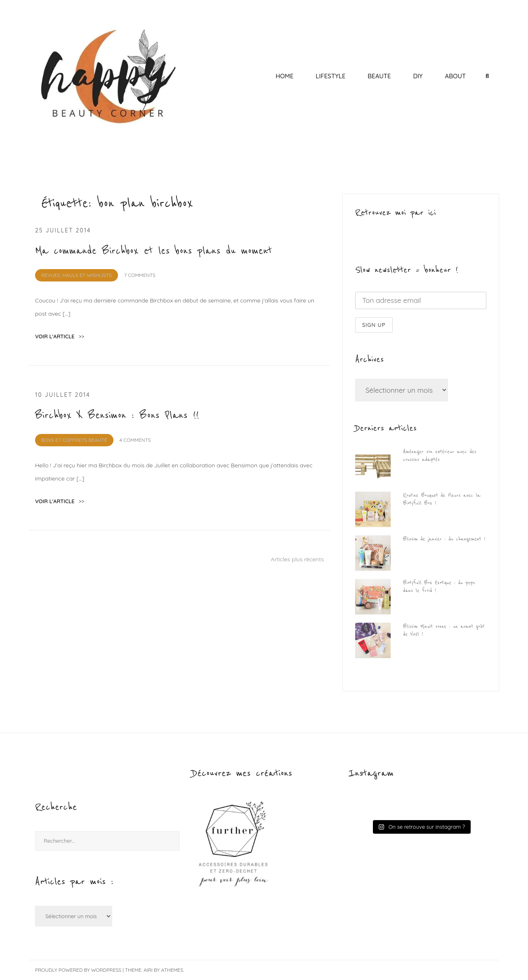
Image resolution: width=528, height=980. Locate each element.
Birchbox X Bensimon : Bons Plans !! (117, 415)
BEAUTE (379, 76)
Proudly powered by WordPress (78, 970)
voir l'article (60, 336)
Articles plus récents (297, 559)
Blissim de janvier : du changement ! (444, 539)
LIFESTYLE (330, 76)
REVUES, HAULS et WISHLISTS (77, 275)
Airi (148, 970)
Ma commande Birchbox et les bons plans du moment (153, 251)
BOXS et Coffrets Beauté (74, 440)
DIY (418, 76)
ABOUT (455, 76)
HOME (284, 76)
